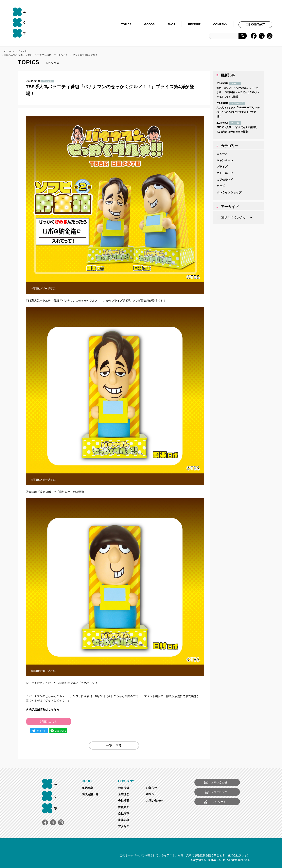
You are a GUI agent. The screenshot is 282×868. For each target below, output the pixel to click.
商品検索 (87, 788)
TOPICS (126, 24)
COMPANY (220, 24)
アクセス (124, 826)
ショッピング (219, 792)
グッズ (221, 186)
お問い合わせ (154, 801)
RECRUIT (194, 24)
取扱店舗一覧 (90, 794)
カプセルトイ (225, 180)
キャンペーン (225, 160)
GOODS (149, 24)
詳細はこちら (49, 721)
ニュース (222, 154)
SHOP (171, 24)
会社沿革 (124, 813)
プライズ (222, 167)
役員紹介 (124, 807)
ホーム (8, 51)
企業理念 (124, 794)
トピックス (21, 51)
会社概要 (124, 801)
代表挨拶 (124, 788)
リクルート (219, 802)
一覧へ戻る (114, 746)
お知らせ (151, 788)
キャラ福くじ (225, 173)
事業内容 (124, 820)
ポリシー (151, 794)
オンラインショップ (229, 192)
